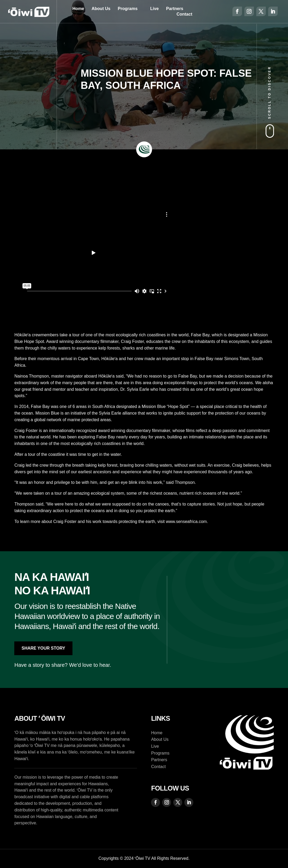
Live (154, 9)
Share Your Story (43, 648)
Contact (184, 14)
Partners (175, 9)
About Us (101, 9)
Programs (128, 9)
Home (78, 9)
